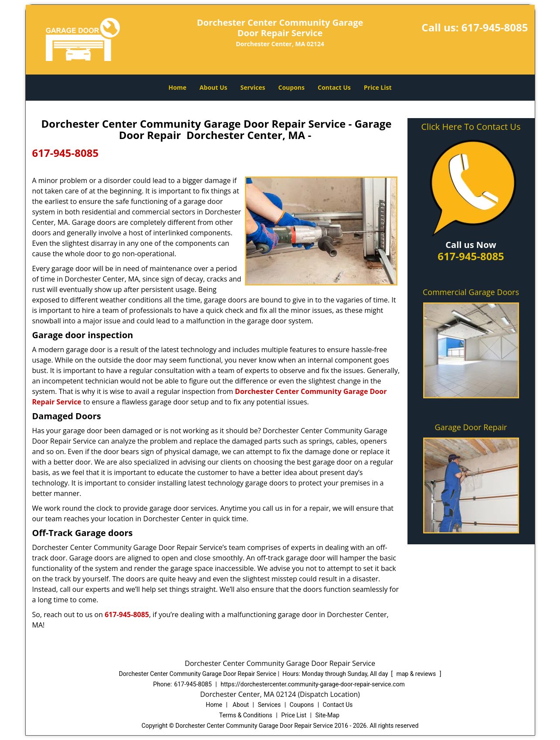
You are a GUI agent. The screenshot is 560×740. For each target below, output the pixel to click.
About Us (214, 87)
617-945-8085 (495, 27)
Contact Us (334, 87)
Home (177, 87)
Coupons (292, 87)
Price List (378, 87)
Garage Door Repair (471, 427)
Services (253, 87)
